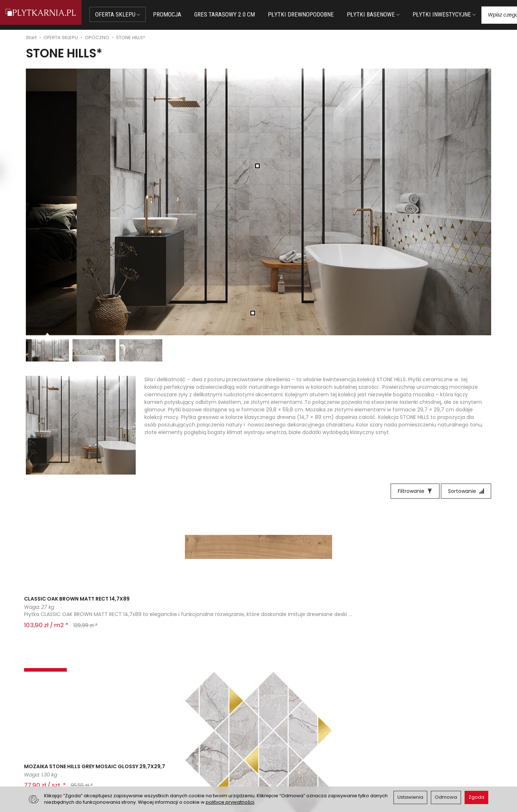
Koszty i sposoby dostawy (176, 762)
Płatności (156, 744)
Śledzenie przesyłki (50, 769)
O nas (270, 735)
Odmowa (446, 797)
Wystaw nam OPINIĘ (288, 762)
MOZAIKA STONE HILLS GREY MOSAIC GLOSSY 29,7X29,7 (156, 606)
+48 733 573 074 (51, 760)
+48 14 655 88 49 (52, 752)
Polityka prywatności (288, 753)
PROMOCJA (174, 14)
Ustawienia (410, 797)
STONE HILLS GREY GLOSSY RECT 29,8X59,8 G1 (256, 606)
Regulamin (276, 744)
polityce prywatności (230, 802)
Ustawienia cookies (168, 771)
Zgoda (476, 797)
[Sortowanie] (466, 491)
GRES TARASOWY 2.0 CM (232, 14)
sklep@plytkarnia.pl (54, 743)
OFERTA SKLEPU (125, 14)
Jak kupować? (162, 735)
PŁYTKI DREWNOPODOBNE (308, 14)
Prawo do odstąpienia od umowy (186, 753)
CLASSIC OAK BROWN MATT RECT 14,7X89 (68, 606)
